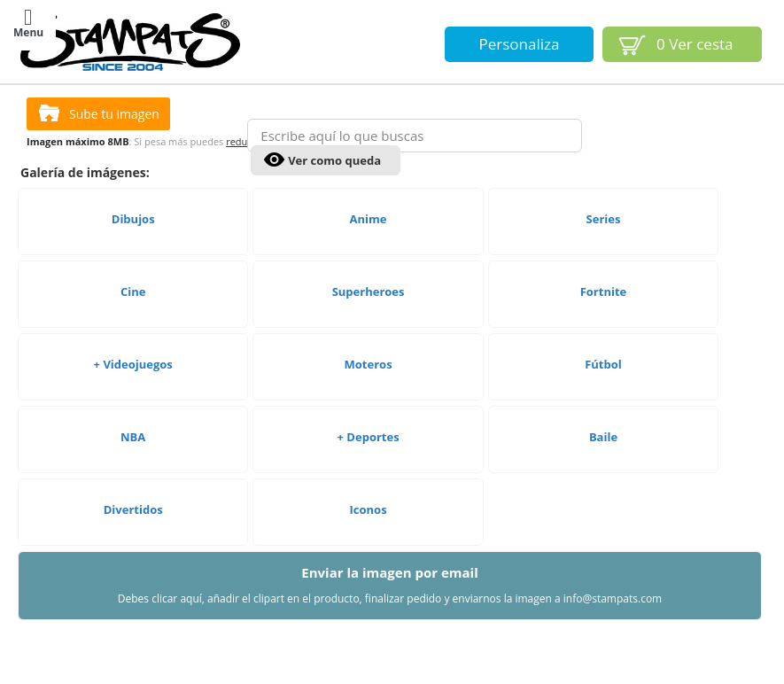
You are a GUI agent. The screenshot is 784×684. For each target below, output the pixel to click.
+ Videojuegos (133, 401)
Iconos (369, 547)
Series (604, 256)
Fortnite (604, 329)
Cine (133, 329)
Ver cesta (695, 44)
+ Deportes (369, 474)
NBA (133, 474)
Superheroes (369, 329)
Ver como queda (334, 160)
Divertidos (133, 547)
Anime (369, 256)
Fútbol (603, 401)
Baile (603, 474)
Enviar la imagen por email (390, 622)
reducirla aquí (257, 179)
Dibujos (133, 256)
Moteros (369, 401)
